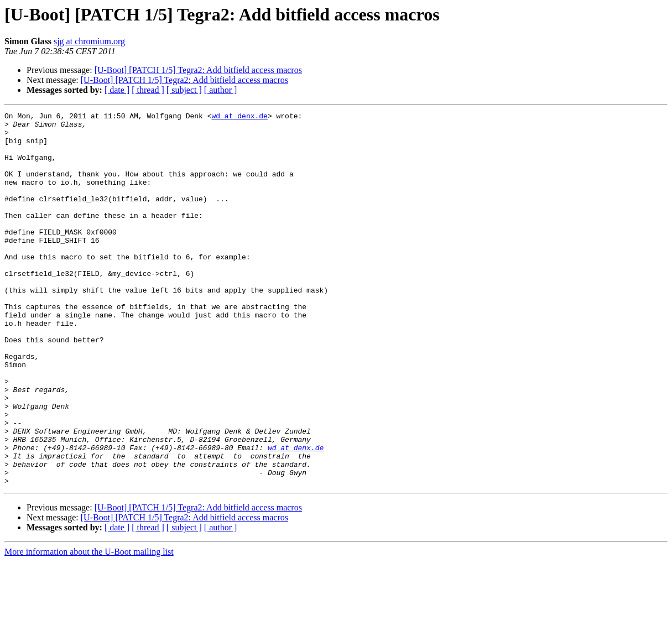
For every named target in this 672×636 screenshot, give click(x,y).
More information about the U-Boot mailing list (89, 626)
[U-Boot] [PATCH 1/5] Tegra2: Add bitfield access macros (198, 70)
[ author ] (221, 90)
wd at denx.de (239, 117)
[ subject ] (184, 90)
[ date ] (117, 90)
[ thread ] (148, 90)
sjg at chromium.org (89, 41)
